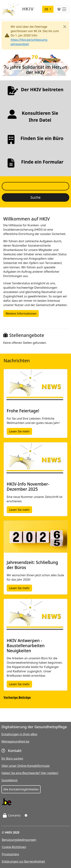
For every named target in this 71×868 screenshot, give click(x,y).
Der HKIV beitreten (42, 89)
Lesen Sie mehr (21, 431)
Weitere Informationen (21, 314)
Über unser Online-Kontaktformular (26, 766)
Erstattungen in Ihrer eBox (19, 734)
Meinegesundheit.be (15, 741)
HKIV (28, 9)
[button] (26, 815)
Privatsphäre (10, 854)
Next (62, 64)
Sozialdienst (9, 780)
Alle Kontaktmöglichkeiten (21, 789)
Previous (9, 64)
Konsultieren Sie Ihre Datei (40, 116)
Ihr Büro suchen (12, 758)
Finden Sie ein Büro (42, 138)
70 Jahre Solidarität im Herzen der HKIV (35, 70)
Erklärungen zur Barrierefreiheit (23, 861)
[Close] (65, 27)
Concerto (12, 815)
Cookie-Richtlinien (14, 847)
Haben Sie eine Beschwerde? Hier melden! (30, 773)
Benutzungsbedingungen (19, 840)
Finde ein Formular (42, 162)
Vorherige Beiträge (17, 697)
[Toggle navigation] (62, 9)
